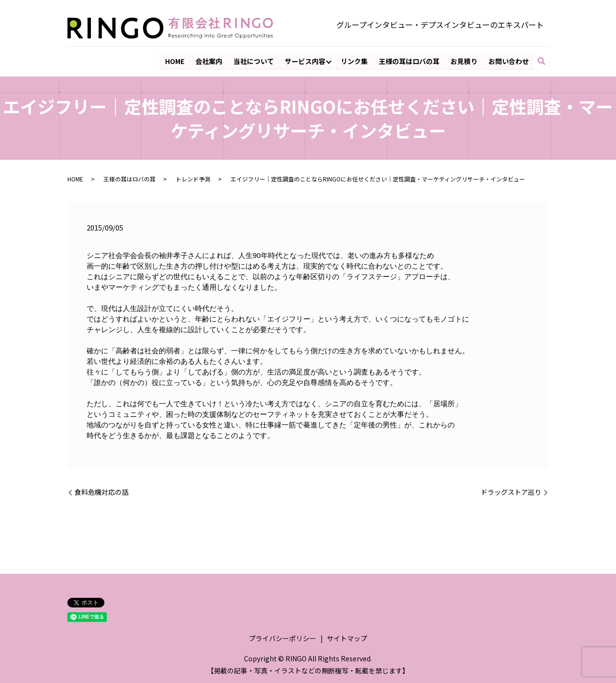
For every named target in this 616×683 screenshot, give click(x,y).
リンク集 (355, 61)
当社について (255, 61)
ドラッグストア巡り (511, 492)
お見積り (464, 61)
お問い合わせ (509, 61)
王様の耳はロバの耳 (410, 61)
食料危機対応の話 (102, 492)
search (546, 61)
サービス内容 (306, 61)
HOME (176, 61)
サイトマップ (347, 638)
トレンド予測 (193, 178)
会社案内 (210, 61)
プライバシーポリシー (282, 638)
